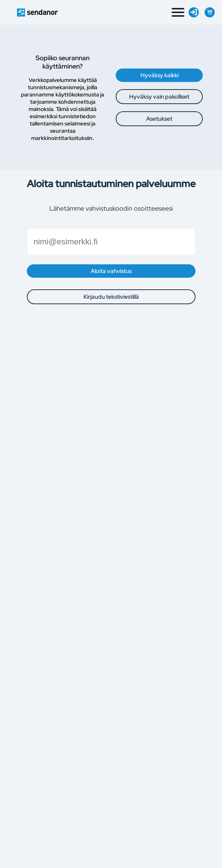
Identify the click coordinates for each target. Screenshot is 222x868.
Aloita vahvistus (111, 271)
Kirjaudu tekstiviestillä (111, 297)
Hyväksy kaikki (159, 75)
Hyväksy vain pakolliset (159, 97)
